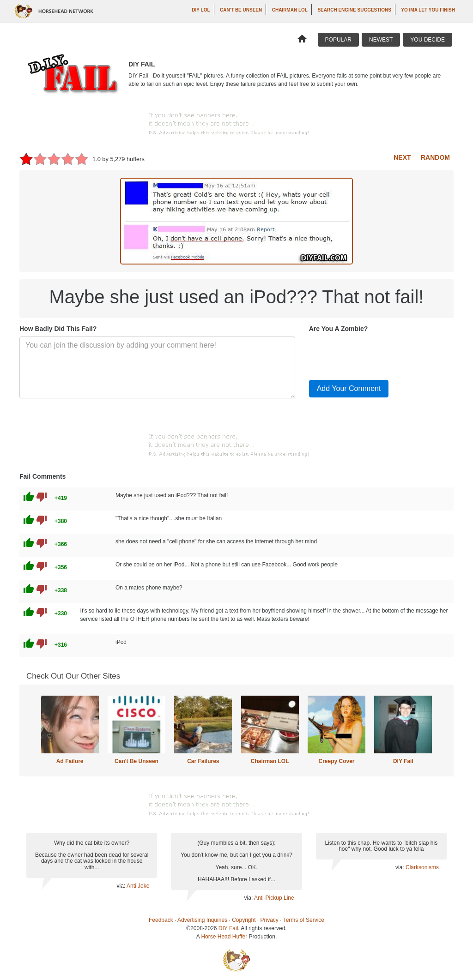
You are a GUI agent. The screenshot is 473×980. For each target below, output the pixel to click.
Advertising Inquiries (202, 920)
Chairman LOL (290, 10)
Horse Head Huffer (224, 937)
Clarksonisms (422, 867)
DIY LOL (201, 10)
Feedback (161, 920)
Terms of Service (304, 920)
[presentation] (379, 355)
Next (402, 157)
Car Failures (203, 761)
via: (122, 886)
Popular (338, 40)
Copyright (244, 920)
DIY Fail (403, 761)
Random (435, 157)
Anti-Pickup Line (274, 898)
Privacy (270, 920)
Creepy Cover (336, 761)
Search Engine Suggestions (354, 10)
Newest (381, 40)
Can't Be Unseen (241, 10)
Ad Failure (70, 761)
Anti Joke (138, 886)
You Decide (428, 40)
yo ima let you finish (428, 10)
